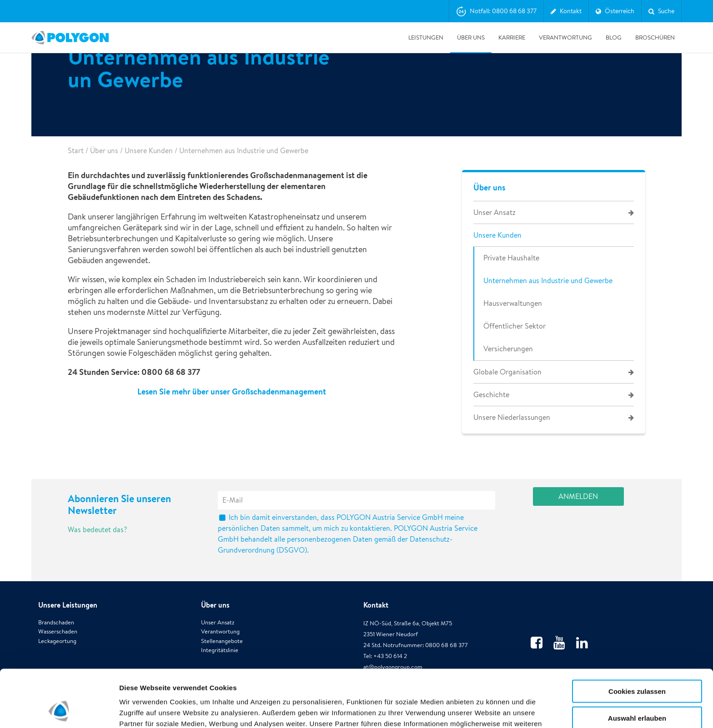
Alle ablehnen (637, 691)
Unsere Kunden (149, 151)
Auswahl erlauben (637, 664)
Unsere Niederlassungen (512, 417)
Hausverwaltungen (513, 303)
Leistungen (426, 37)
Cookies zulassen (637, 637)
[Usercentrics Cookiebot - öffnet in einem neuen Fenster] (59, 710)
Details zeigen (484, 710)
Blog (614, 37)
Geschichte (491, 395)
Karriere (512, 37)
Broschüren (655, 37)
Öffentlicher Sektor (515, 326)
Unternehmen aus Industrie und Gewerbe (548, 281)
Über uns (471, 37)
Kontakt (376, 605)
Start (76, 151)
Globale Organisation (507, 372)
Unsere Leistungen (68, 605)
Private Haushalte (511, 258)
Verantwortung (565, 37)
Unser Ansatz (495, 212)
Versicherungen (508, 349)
